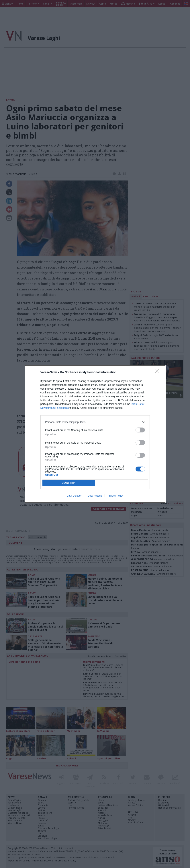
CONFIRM (69, 483)
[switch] (140, 430)
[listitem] (95, 422)
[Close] (158, 372)
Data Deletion (74, 496)
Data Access (95, 496)
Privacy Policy (115, 496)
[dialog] (95, 434)
